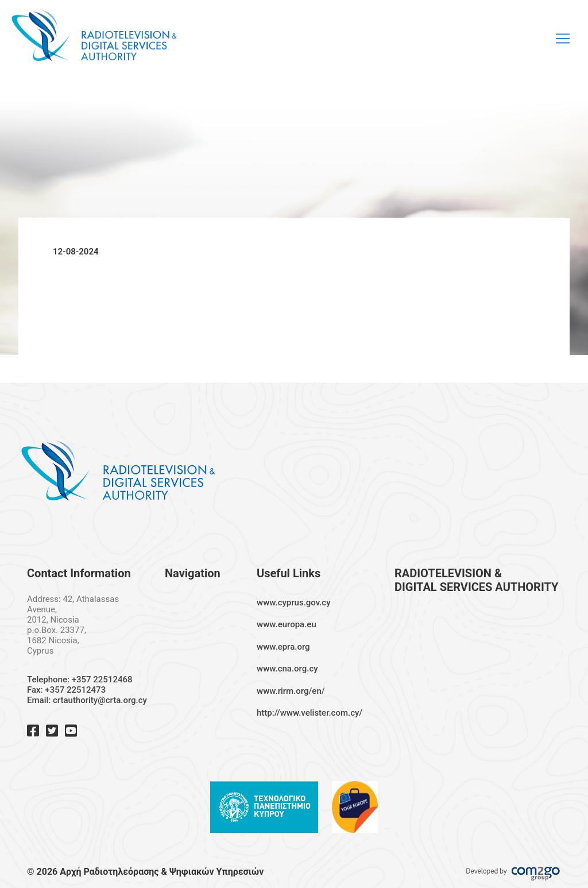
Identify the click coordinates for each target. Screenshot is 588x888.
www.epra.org (283, 647)
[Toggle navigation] (563, 38)
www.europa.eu (287, 624)
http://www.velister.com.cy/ (310, 713)
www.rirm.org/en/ (291, 691)
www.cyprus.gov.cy (294, 603)
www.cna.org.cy (287, 669)
